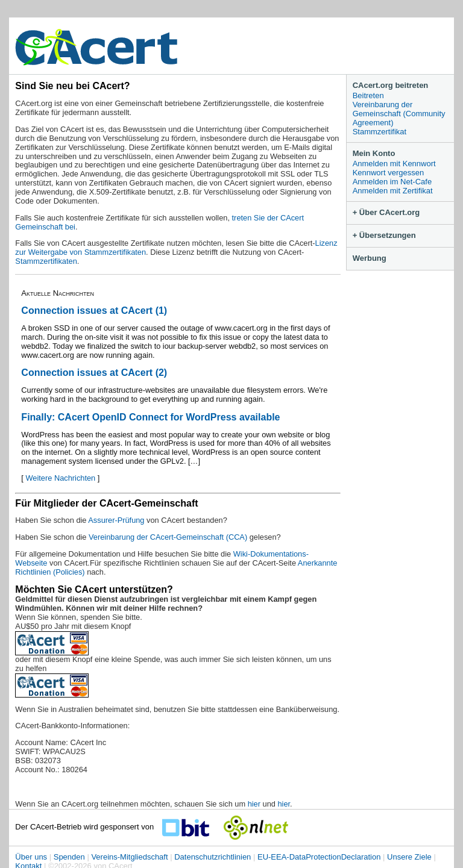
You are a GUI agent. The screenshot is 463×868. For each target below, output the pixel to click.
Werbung (370, 258)
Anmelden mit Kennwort (394, 164)
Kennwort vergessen (389, 173)
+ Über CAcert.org (386, 212)
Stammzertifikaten (46, 261)
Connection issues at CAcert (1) (94, 311)
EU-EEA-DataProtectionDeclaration (319, 857)
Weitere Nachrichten (60, 478)
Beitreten (368, 95)
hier (254, 804)
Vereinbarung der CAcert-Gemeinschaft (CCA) (169, 537)
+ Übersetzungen (384, 235)
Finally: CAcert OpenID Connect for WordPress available (150, 417)
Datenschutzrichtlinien (213, 857)
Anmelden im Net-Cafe (392, 182)
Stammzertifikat (380, 132)
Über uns (31, 857)
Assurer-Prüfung (116, 520)
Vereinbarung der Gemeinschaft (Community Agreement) (399, 114)
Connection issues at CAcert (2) (94, 373)
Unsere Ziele (409, 857)
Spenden (69, 857)
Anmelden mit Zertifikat (393, 191)
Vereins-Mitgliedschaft (129, 857)
